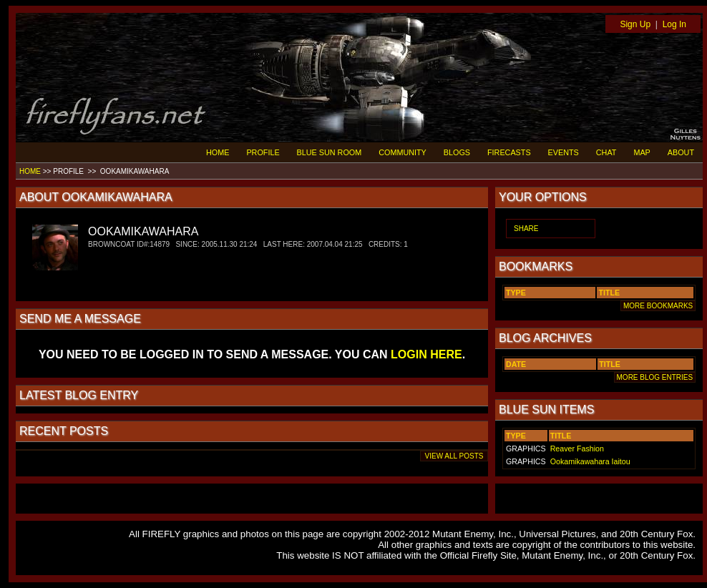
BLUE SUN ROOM (330, 152)
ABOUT (681, 152)
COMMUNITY (403, 152)
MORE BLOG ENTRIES (655, 377)
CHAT (606, 152)
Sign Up (635, 24)
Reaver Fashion (577, 449)
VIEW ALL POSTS (454, 456)
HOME (218, 152)
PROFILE (263, 152)
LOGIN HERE (426, 354)
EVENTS (564, 152)
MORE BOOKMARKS (658, 306)
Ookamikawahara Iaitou (590, 461)
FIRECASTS (509, 152)
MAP (642, 152)
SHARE (526, 229)
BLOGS (457, 152)
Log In (674, 24)
